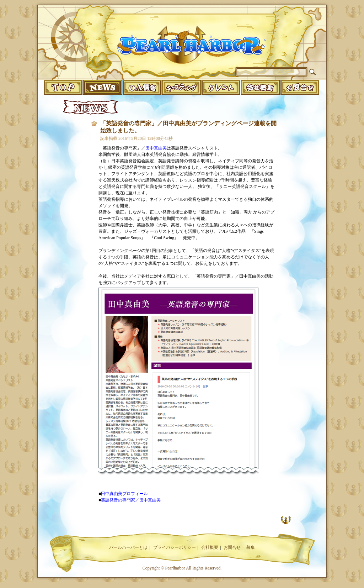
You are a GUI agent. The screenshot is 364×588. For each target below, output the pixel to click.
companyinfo (260, 87)
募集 (251, 547)
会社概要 (210, 547)
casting (181, 87)
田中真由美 (156, 148)
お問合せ (232, 547)
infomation (300, 87)
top (63, 87)
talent (221, 87)
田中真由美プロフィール (124, 494)
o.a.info (142, 87)
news (103, 87)
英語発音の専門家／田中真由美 (131, 500)
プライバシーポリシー (175, 547)
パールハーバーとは (128, 547)
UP (286, 520)
